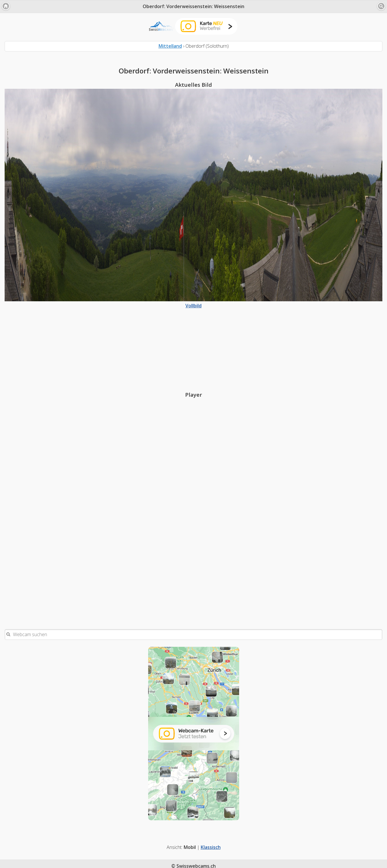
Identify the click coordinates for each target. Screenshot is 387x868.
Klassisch (211, 847)
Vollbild (193, 303)
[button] (6, 6)
